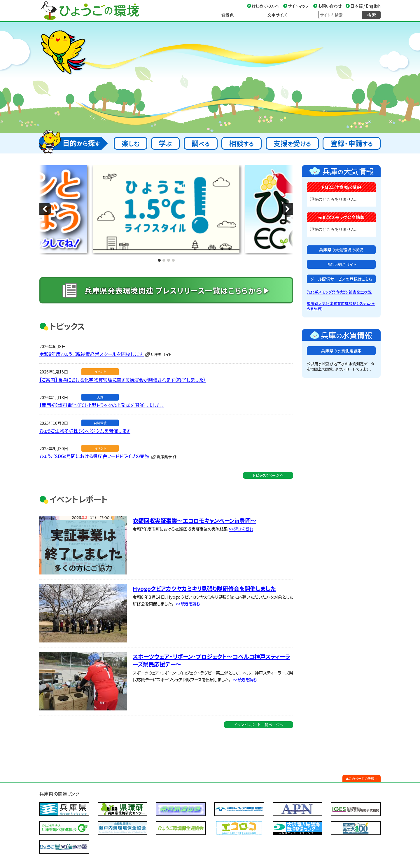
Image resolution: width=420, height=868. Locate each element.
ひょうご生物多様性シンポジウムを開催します (85, 422)
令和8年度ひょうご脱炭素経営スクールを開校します (92, 345)
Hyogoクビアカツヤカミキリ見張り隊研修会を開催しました (204, 580)
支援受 (292, 143)
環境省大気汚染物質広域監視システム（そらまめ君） (341, 306)
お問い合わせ (330, 6)
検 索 (371, 15)
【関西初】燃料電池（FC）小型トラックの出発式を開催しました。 (102, 397)
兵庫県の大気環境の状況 (341, 250)
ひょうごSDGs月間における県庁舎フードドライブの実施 (95, 448)
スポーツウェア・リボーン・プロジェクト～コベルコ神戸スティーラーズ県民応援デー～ (211, 652)
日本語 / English (365, 6)
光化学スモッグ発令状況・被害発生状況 (339, 292)
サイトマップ (299, 6)
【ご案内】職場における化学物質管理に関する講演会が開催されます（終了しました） (123, 371)
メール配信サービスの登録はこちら (341, 279)
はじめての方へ (265, 6)
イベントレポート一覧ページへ (259, 716)
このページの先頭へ (363, 770)
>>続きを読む (241, 520)
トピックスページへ (268, 466)
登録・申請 (352, 143)
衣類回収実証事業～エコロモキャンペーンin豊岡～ (194, 512)
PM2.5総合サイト (341, 264)
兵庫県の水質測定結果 (341, 351)
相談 (242, 143)
